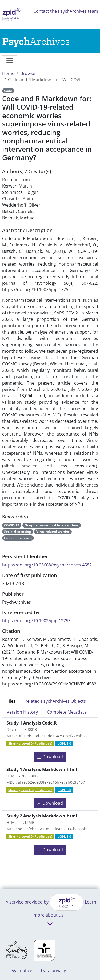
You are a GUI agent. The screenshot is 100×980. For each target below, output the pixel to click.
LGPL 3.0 (64, 743)
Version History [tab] (22, 712)
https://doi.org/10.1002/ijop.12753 (36, 621)
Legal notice (20, 970)
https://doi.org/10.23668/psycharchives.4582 (47, 565)
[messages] (10, 61)
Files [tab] (11, 701)
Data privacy (53, 970)
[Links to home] (36, 41)
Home (8, 73)
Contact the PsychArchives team (66, 11)
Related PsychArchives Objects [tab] (55, 701)
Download (50, 757)
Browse (28, 73)
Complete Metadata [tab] (67, 712)
